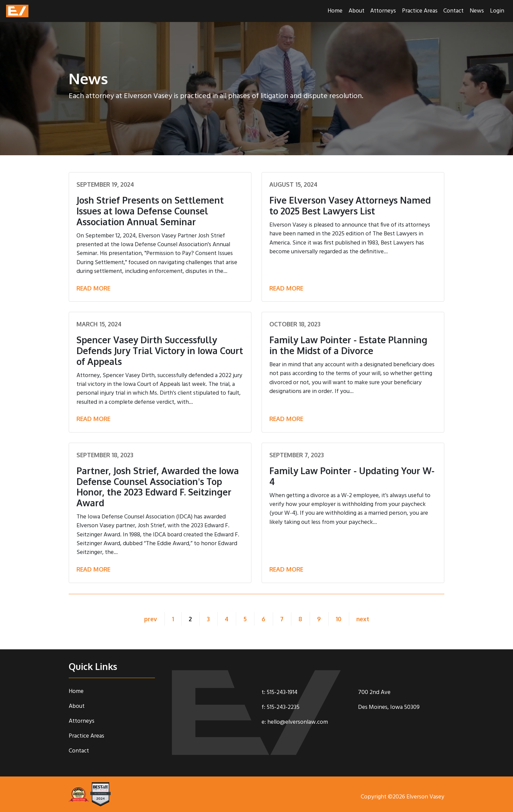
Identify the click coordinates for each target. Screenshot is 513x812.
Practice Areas (420, 11)
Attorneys (383, 11)
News (477, 11)
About (356, 11)
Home (335, 11)
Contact (453, 11)
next (364, 619)
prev (149, 619)
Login (497, 11)
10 (339, 619)
